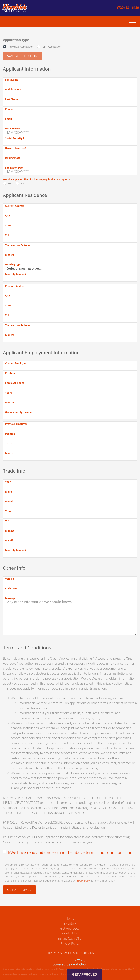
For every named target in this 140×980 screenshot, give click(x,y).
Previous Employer (16, 424)
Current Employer (16, 363)
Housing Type (13, 265)
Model (9, 501)
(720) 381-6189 (128, 8)
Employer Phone (15, 383)
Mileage (10, 531)
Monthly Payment (16, 274)
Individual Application (21, 47)
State (8, 225)
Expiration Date (14, 168)
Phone (9, 109)
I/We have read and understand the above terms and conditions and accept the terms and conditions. (72, 853)
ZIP (7, 235)
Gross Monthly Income (18, 412)
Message (10, 598)
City (8, 216)
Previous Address (15, 286)
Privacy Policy (83, 881)
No (22, 183)
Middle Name (13, 90)
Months (10, 255)
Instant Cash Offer (70, 938)
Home (70, 918)
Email (9, 119)
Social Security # (15, 138)
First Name (12, 80)
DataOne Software (66, 969)
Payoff (9, 540)
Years (9, 393)
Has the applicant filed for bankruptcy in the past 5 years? (37, 179)
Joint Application (51, 47)
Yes (10, 183)
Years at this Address (18, 245)
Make (9, 492)
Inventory (70, 923)
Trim (8, 511)
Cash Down (12, 589)
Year (8, 482)
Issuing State (13, 158)
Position (10, 373)
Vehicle (9, 579)
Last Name (12, 99)
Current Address (15, 206)
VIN (7, 521)
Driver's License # (16, 148)
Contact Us (70, 933)
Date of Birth (13, 129)
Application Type (16, 40)
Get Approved (70, 928)
